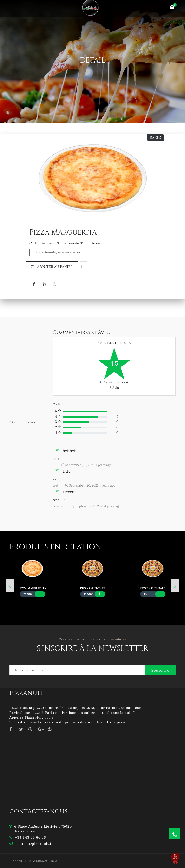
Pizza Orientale (92, 588)
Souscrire (160, 670)
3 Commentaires (23, 422)
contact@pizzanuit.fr (34, 844)
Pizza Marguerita (32, 588)
